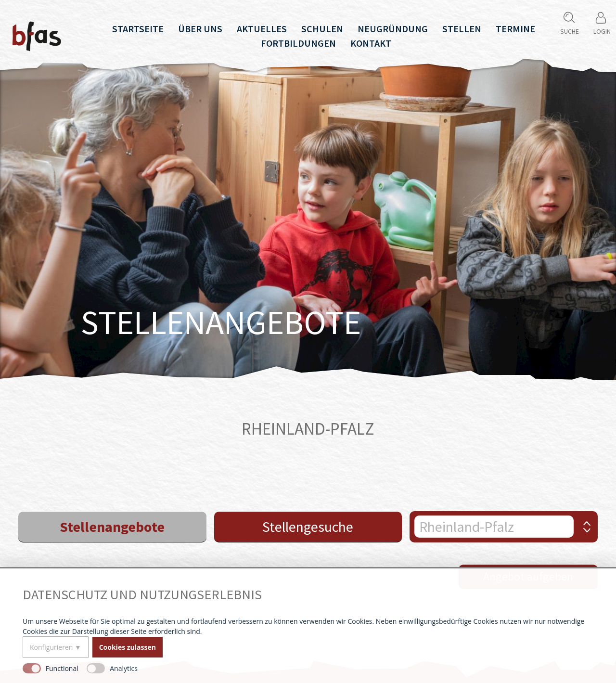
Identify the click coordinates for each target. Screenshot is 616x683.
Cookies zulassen (128, 647)
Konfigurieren (51, 647)
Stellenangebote (112, 527)
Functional (62, 668)
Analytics (124, 668)
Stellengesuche (308, 527)
